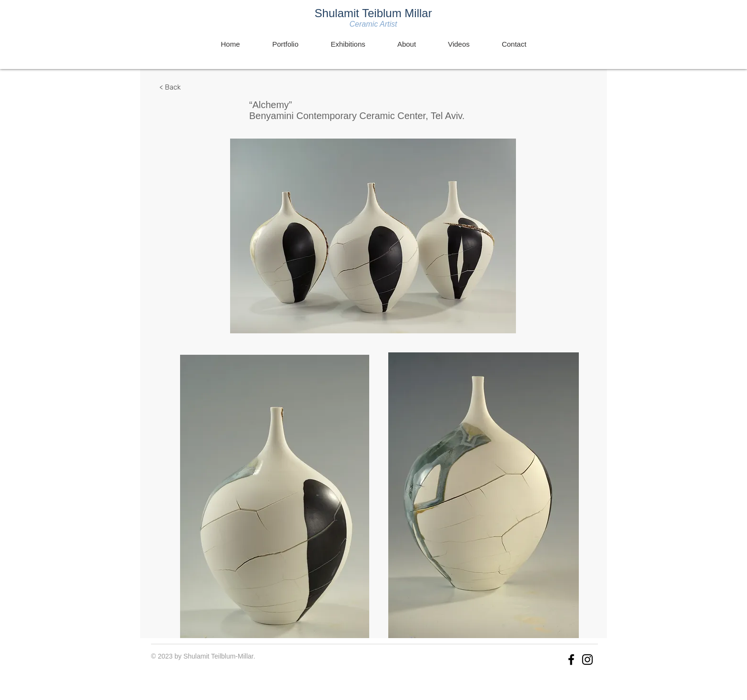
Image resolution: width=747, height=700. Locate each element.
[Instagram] (587, 660)
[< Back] (170, 87)
